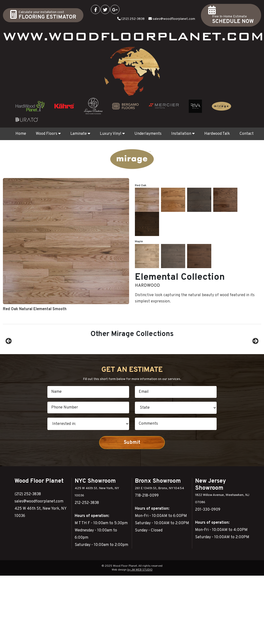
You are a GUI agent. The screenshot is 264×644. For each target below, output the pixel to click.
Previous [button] (9, 363)
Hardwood (147, 192)
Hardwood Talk (217, 134)
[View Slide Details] (38, 364)
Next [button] (255, 363)
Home (21, 134)
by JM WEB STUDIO (140, 613)
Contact (247, 134)
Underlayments (148, 134)
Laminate (80, 134)
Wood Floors (48, 134)
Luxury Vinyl (112, 134)
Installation (183, 134)
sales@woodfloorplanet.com (174, 19)
